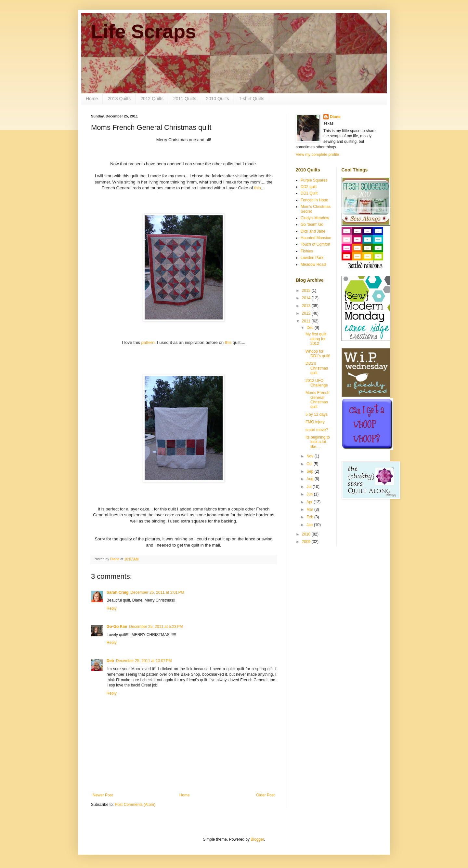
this (258, 188)
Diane (335, 117)
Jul (310, 487)
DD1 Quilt (309, 193)
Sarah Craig (117, 592)
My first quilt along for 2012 (316, 339)
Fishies (307, 251)
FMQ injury (315, 422)
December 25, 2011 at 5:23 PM (156, 627)
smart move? (317, 430)
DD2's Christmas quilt (317, 368)
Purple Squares (314, 180)
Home (92, 99)
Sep (311, 471)
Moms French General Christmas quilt (317, 400)
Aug (311, 479)
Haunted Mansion (316, 238)
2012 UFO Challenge (317, 383)
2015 (307, 291)
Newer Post (103, 795)
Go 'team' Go (312, 224)
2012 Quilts (152, 99)
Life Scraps (143, 31)
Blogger (257, 839)
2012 (307, 313)
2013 (307, 306)
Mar (310, 509)
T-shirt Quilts (252, 99)
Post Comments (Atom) (135, 805)
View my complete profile (317, 155)
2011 (307, 321)
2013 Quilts (119, 99)
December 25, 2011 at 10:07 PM (144, 661)
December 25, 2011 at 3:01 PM (157, 592)
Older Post (265, 795)
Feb (310, 517)
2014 (307, 298)
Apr (310, 502)
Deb (110, 661)
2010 (307, 534)
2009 (307, 542)
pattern (148, 342)
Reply (112, 608)
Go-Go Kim (117, 627)
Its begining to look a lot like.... (318, 442)
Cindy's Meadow (315, 218)
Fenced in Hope (314, 200)
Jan (310, 525)
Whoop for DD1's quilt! (318, 354)
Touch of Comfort (315, 244)
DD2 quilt (309, 187)
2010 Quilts (218, 99)
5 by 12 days (317, 414)
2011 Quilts (185, 99)
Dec (311, 328)
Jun (310, 494)
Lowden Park (312, 258)
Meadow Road (313, 264)
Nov (311, 456)
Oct (310, 464)
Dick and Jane (313, 231)
